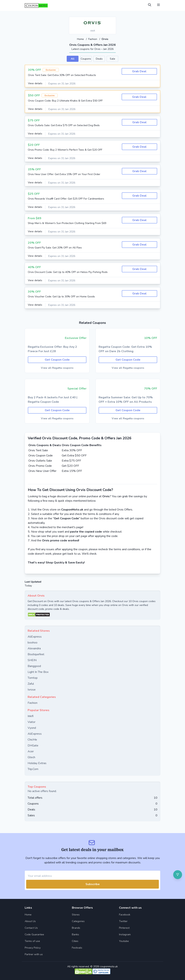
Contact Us (31, 928)
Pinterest (124, 928)
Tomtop (33, 678)
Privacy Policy (33, 948)
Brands (76, 928)
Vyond (32, 728)
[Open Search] (150, 5)
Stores (76, 914)
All (73, 59)
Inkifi (31, 716)
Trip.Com (33, 769)
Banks (75, 934)
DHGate (33, 745)
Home (81, 39)
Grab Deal (139, 71)
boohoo (33, 642)
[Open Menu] (158, 5)
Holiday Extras (37, 763)
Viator (32, 722)
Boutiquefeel (36, 654)
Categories (78, 921)
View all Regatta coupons (57, 368)
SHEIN (32, 660)
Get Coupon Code (57, 360)
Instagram (125, 934)
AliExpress (35, 636)
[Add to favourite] (113, 20)
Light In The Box (38, 672)
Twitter (123, 921)
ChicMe (32, 739)
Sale (112, 59)
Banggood (34, 666)
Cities (75, 941)
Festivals (77, 948)
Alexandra (34, 648)
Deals (99, 59)
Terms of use (32, 941)
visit (93, 31)
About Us (30, 921)
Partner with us (34, 954)
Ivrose (32, 689)
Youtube (124, 941)
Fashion (93, 39)
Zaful (31, 684)
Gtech (31, 757)
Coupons (86, 59)
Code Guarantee (34, 934)
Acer (31, 751)
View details (35, 83)
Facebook (125, 914)
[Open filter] (178, 875)
